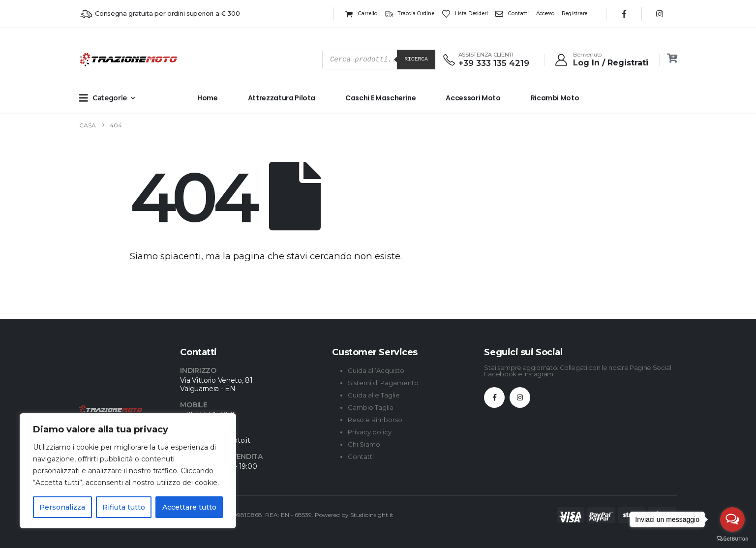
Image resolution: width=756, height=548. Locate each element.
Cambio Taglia (371, 407)
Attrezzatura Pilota (282, 98)
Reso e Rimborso (375, 420)
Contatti (512, 14)
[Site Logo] (99, 60)
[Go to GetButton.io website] (732, 538)
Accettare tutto (189, 507)
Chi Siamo (364, 444)
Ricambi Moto (555, 98)
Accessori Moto (473, 98)
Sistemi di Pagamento (383, 383)
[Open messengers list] (732, 519)
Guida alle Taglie (374, 395)
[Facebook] (624, 14)
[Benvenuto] (602, 60)
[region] (128, 471)
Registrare (575, 14)
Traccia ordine (409, 14)
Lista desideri (465, 14)
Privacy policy (370, 432)
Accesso (545, 14)
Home (208, 98)
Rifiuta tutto (124, 507)
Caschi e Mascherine (380, 98)
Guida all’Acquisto (376, 370)
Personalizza (62, 507)
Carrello (361, 14)
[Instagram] (660, 14)
